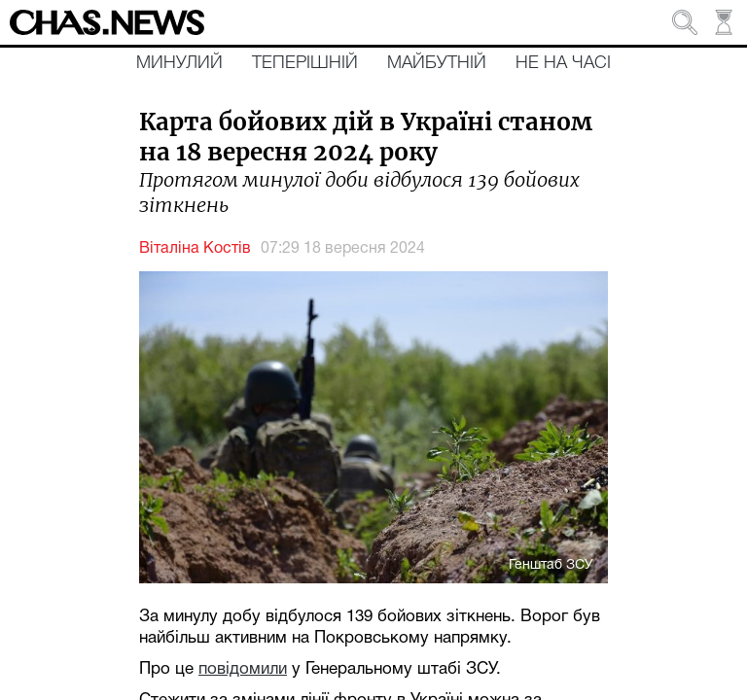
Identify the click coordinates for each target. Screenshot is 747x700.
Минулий (179, 63)
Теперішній (305, 63)
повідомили (243, 669)
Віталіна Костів (195, 249)
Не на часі (563, 63)
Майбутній (437, 63)
